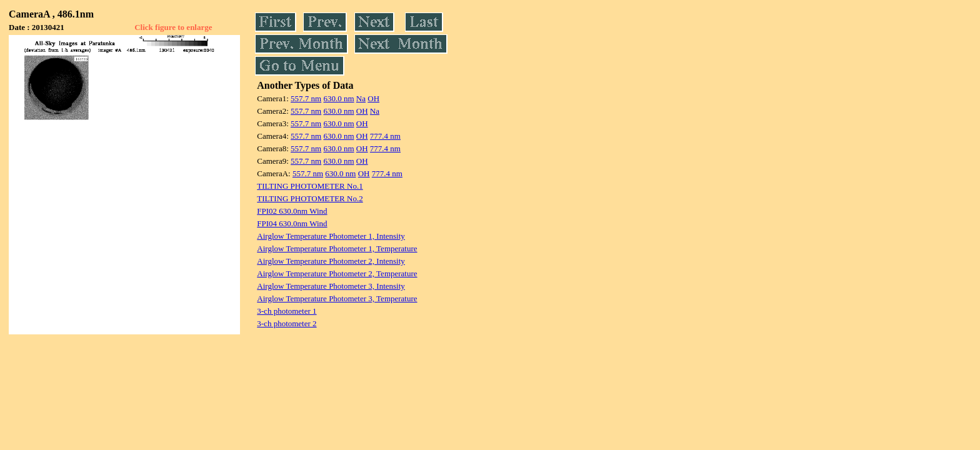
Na (361, 98)
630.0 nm (338, 98)
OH (373, 98)
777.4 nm (385, 136)
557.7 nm (306, 98)
